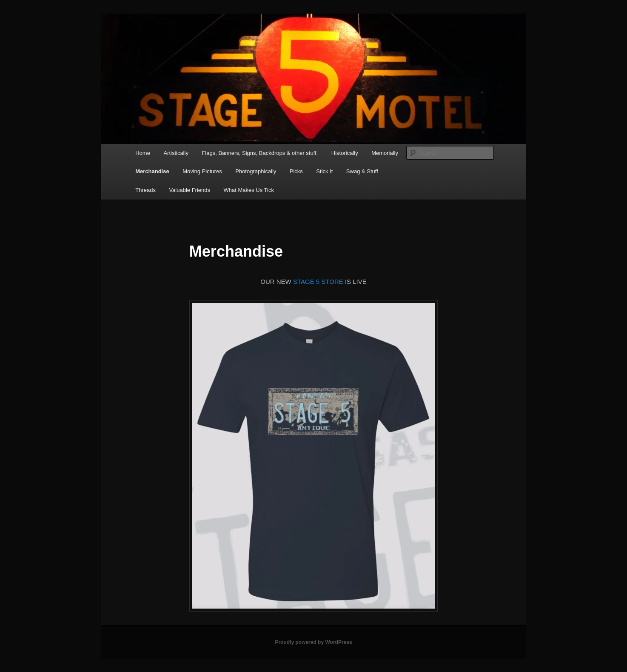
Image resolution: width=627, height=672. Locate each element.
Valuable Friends (190, 190)
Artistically (176, 153)
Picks (296, 171)
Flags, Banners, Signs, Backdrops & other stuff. (260, 153)
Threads (145, 190)
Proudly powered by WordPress (313, 642)
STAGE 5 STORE (318, 282)
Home (143, 153)
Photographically (256, 171)
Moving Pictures (202, 171)
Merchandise (152, 171)
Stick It (324, 171)
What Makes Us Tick (248, 190)
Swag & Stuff (362, 171)
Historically (345, 153)
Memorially (385, 153)
